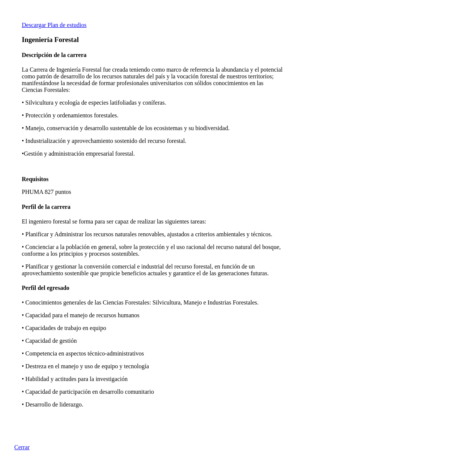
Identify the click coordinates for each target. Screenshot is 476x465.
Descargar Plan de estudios (54, 25)
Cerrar (22, 447)
